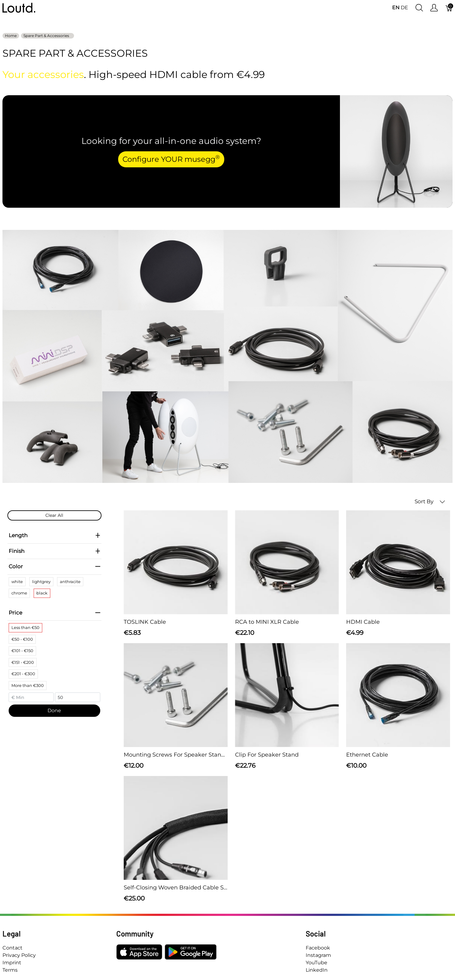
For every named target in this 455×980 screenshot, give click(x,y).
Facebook (318, 948)
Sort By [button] (430, 502)
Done (54, 710)
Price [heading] (54, 613)
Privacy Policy (19, 955)
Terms (10, 970)
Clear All (54, 515)
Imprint (12, 963)
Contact (12, 948)
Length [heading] (54, 535)
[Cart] (449, 8)
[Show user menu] (434, 8)
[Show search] (419, 8)
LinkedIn (317, 970)
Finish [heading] (54, 551)
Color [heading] (54, 566)
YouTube (316, 963)
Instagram (318, 955)
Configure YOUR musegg (171, 159)
